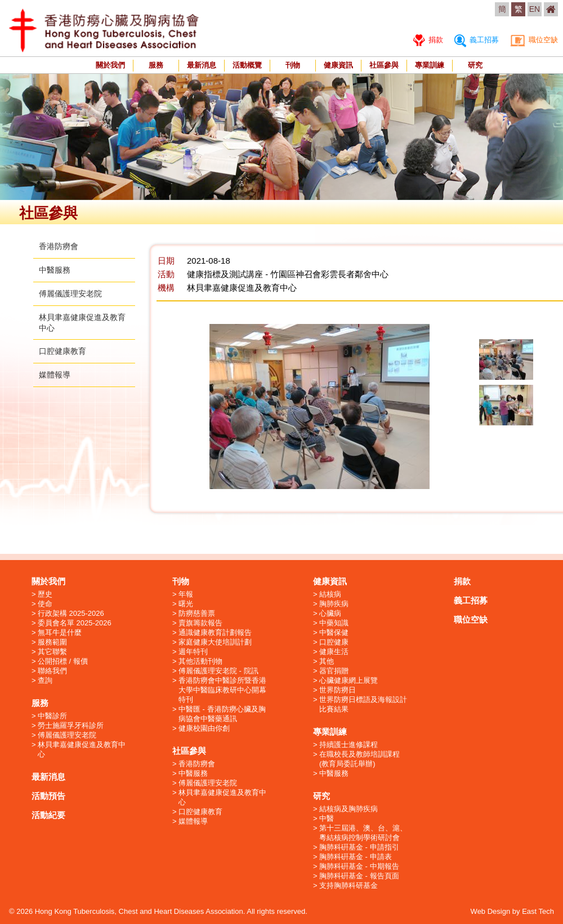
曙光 (186, 604)
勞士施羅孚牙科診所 (71, 725)
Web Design (491, 911)
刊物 (293, 65)
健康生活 (334, 652)
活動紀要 (48, 815)
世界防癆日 (338, 690)
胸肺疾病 (334, 604)
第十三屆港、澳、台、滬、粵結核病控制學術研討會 (363, 833)
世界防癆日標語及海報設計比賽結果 (363, 704)
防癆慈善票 (197, 613)
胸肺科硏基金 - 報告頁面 (359, 876)
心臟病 (330, 613)
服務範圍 (52, 642)
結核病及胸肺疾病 (348, 809)
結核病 (330, 594)
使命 (45, 604)
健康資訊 (338, 65)
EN (535, 9)
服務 (156, 65)
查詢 (45, 680)
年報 (186, 594)
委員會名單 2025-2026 (75, 623)
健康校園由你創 (204, 728)
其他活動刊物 (200, 661)
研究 (475, 65)
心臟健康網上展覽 (348, 680)
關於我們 (110, 65)
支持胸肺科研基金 (348, 885)
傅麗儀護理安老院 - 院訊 (218, 671)
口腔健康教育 (62, 351)
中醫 (327, 818)
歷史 (45, 594)
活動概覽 (247, 65)
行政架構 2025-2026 (71, 613)
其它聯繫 (52, 652)
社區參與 (384, 65)
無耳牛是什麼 (60, 632)
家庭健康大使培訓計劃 (215, 642)
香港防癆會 (59, 246)
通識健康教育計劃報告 (215, 632)
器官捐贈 (334, 671)
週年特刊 (193, 652)
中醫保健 (334, 632)
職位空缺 (534, 40)
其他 (327, 661)
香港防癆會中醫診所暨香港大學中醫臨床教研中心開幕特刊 (222, 690)
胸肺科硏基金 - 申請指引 (359, 847)
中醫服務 (55, 270)
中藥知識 (334, 623)
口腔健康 (334, 642)
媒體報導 (55, 375)
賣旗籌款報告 (200, 623)
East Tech (538, 911)
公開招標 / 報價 (63, 661)
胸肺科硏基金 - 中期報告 (359, 866)
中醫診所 (52, 716)
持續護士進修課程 (348, 745)
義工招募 (477, 40)
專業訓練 (430, 65)
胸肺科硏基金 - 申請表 (356, 857)
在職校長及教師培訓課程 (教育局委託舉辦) (359, 759)
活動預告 (48, 796)
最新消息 (202, 65)
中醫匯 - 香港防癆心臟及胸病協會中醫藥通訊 (222, 714)
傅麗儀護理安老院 (70, 294)
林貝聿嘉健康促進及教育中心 (82, 749)
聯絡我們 (52, 671)
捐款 (428, 40)
